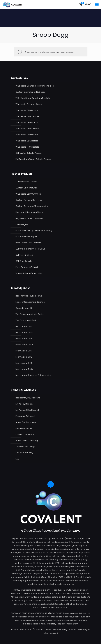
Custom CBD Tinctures (26, 188)
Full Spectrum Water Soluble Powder (34, 159)
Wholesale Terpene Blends (29, 104)
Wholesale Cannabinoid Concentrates (35, 86)
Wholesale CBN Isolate (27, 135)
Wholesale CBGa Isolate (27, 129)
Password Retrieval (25, 416)
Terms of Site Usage (25, 447)
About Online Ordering (27, 440)
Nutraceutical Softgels (26, 237)
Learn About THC (24, 363)
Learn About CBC (24, 357)
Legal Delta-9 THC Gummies (29, 218)
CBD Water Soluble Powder (29, 153)
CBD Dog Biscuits (24, 261)
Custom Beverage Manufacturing (32, 206)
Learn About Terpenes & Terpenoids (33, 375)
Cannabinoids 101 (24, 308)
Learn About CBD (24, 326)
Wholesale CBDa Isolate (27, 116)
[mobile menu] (97, 5)
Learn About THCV (24, 369)
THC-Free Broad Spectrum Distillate (33, 98)
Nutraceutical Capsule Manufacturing (34, 231)
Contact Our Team (25, 434)
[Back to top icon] (51, 484)
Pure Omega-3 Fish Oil (27, 267)
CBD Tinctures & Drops (27, 182)
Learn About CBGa (25, 345)
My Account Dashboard (27, 410)
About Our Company (26, 422)
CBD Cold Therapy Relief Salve (30, 249)
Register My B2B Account (28, 398)
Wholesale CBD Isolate (27, 110)
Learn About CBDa (24, 332)
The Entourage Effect (26, 320)
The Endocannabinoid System (30, 314)
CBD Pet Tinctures (24, 255)
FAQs (18, 459)
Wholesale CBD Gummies (28, 194)
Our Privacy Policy (24, 453)
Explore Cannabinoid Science (30, 302)
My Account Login (24, 404)
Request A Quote (24, 428)
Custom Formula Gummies (29, 200)
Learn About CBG (24, 339)
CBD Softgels (22, 224)
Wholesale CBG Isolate (27, 122)
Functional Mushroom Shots (29, 212)
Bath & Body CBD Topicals (28, 243)
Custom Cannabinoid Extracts (30, 92)
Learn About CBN (24, 351)
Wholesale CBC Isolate (27, 141)
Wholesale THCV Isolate (27, 147)
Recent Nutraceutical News (29, 296)
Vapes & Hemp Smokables (29, 273)
